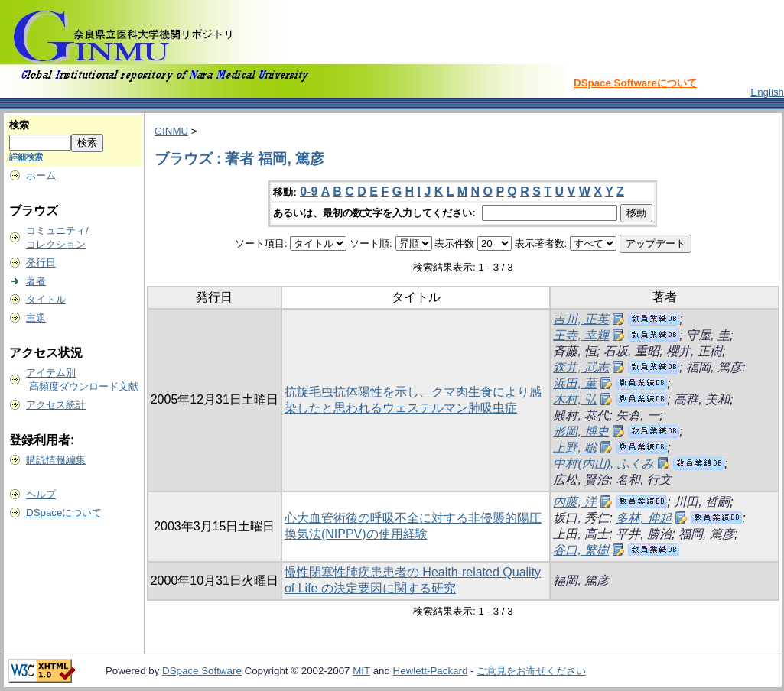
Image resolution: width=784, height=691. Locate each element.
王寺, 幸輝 (581, 335)
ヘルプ (41, 494)
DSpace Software (202, 671)
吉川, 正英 (581, 319)
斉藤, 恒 (575, 351)
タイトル (46, 299)
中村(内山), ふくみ (603, 464)
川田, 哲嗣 (702, 502)
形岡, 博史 (581, 431)
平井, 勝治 (644, 534)
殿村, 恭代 (581, 415)
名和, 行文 (644, 480)
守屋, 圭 (708, 335)
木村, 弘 (575, 399)
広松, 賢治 (581, 480)
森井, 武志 (581, 367)
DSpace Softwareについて (635, 83)
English (767, 92)
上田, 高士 (581, 534)
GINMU (171, 131)
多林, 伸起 (644, 518)
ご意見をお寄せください (531, 671)
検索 (19, 125)
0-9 (309, 191)
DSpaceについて (64, 513)
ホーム (41, 175)
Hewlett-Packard (431, 671)
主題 (36, 318)
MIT (361, 671)
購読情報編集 (56, 460)
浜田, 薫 (575, 383)
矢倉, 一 (638, 415)
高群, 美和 (702, 399)
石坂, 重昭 (631, 351)
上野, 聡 (575, 448)
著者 (36, 281)
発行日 (41, 263)
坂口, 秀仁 (581, 518)
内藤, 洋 (575, 502)
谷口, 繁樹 (581, 550)
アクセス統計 (56, 405)
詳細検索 (26, 157)
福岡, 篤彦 (714, 367)
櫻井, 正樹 (694, 351)
